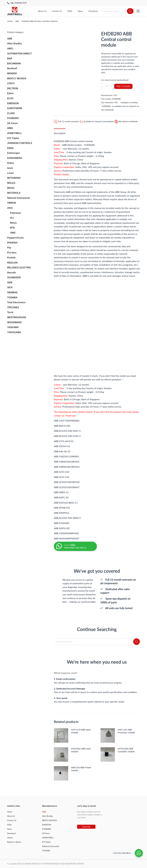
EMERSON (13, 103)
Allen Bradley (14, 44)
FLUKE (11, 113)
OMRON (12, 203)
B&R (10, 58)
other (10, 208)
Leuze (10, 173)
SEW (10, 283)
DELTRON (13, 88)
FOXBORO (13, 118)
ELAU (10, 98)
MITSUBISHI (14, 178)
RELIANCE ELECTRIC (19, 268)
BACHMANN (14, 64)
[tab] (60, 132)
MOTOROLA (14, 193)
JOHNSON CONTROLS (20, 143)
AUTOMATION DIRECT (19, 54)
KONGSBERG (15, 158)
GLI (12, 218)
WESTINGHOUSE (17, 317)
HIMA (10, 128)
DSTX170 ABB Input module (81, 731)
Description (60, 133)
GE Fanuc (13, 123)
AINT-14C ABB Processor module (126, 731)
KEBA (10, 148)
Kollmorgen (14, 153)
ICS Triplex (13, 138)
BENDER (12, 73)
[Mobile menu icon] (138, 11)
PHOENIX (12, 243)
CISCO (11, 83)
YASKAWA (13, 327)
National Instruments (19, 198)
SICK (10, 287)
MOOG (11, 188)
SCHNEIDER (14, 278)
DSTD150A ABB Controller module (126, 750)
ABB (115, 95)
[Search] (130, 11)
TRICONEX (13, 307)
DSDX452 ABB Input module (81, 750)
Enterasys (16, 213)
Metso (13, 223)
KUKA (10, 163)
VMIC (13, 233)
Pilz (9, 248)
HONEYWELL (14, 133)
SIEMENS (12, 292)
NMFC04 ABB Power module (81, 769)
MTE (12, 228)
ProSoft (11, 258)
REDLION (12, 263)
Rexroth (11, 273)
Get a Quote (123, 86)
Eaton (10, 93)
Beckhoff (12, 68)
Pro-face (12, 253)
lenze (10, 168)
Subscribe (86, 827)
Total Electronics (16, 302)
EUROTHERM (15, 108)
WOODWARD (14, 322)
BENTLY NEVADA (17, 78)
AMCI (10, 49)
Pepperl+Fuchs (15, 238)
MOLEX (11, 183)
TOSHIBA (12, 298)
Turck (10, 312)
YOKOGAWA (14, 332)
